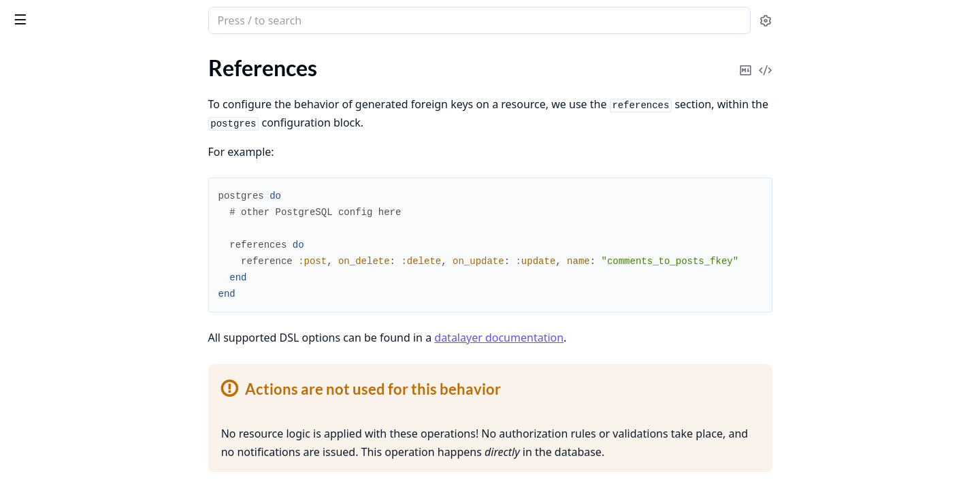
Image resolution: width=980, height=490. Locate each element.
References (35, 134)
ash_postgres (87, 15)
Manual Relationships (61, 343)
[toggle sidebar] (186, 19)
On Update (50, 174)
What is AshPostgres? (61, 115)
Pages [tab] (24, 58)
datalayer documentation (601, 338)
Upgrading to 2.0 (49, 288)
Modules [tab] (82, 58)
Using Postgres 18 (52, 307)
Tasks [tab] (149, 58)
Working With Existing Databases (88, 233)
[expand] (191, 71)
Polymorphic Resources (65, 215)
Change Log (37, 446)
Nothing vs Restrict (69, 190)
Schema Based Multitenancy (76, 380)
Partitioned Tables (52, 362)
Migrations (35, 251)
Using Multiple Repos (60, 398)
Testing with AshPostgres (69, 270)
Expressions (38, 325)
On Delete (48, 158)
